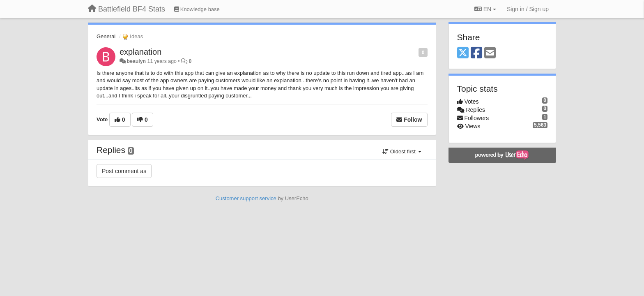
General (106, 36)
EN (485, 9)
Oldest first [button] (402, 151)
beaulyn (136, 61)
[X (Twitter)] (463, 53)
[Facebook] (476, 53)
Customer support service (246, 198)
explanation (140, 52)
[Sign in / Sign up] (528, 9)
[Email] (490, 53)
